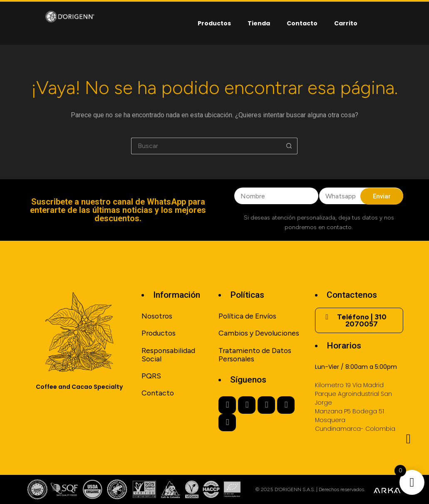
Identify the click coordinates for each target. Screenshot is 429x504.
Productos (214, 23)
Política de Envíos (247, 316)
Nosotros (157, 316)
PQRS (151, 376)
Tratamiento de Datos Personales (255, 355)
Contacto (302, 23)
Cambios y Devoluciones (259, 333)
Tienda (259, 23)
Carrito (346, 23)
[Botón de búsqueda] (289, 146)
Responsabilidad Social (168, 355)
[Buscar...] (206, 146)
